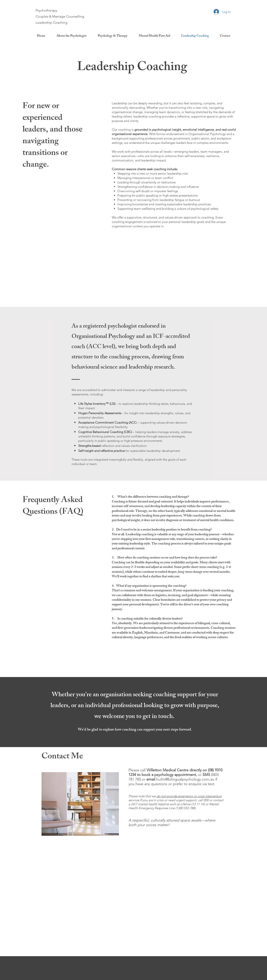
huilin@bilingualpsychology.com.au (185, 779)
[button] (113, 36)
